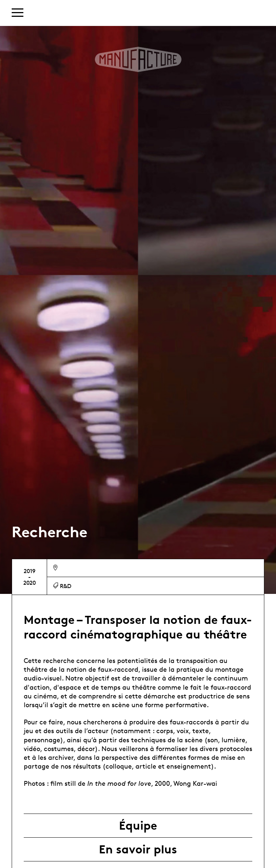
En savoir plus (138, 849)
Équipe (138, 826)
